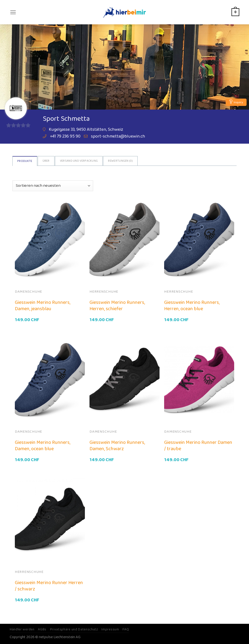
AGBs (42, 629)
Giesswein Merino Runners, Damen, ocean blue (43, 446)
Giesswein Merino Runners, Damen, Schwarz (117, 446)
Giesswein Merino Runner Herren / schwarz (49, 586)
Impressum (110, 629)
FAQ (126, 629)
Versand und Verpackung (79, 161)
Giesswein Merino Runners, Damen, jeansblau (43, 306)
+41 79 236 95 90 (65, 136)
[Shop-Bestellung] (53, 186)
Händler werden (22, 629)
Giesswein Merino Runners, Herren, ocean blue (192, 306)
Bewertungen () (120, 161)
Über (46, 161)
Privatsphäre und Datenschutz (74, 629)
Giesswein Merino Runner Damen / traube (198, 446)
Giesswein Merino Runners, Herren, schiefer (117, 306)
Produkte (25, 161)
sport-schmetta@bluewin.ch (118, 136)
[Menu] (13, 12)
